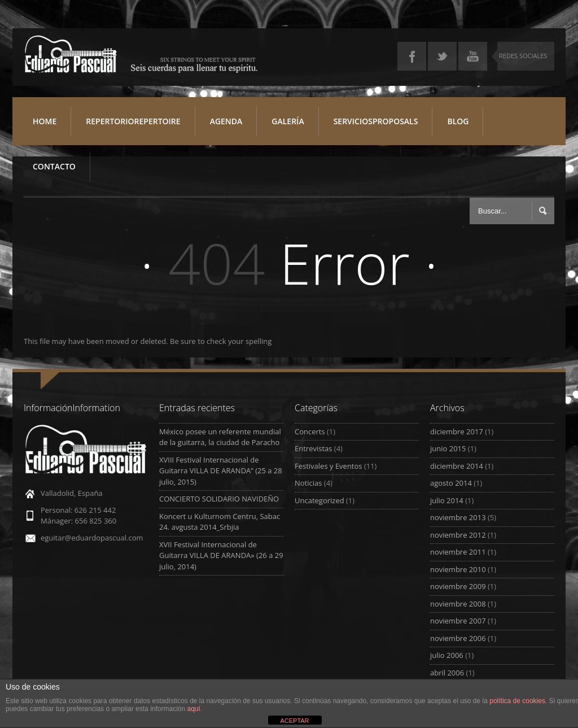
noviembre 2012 (458, 535)
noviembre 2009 (458, 586)
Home (45, 121)
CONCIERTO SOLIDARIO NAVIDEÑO (219, 499)
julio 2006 (447, 655)
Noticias (308, 483)
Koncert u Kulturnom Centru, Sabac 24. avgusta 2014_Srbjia (220, 522)
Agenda (226, 121)
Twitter (442, 56)
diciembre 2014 (457, 466)
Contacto (54, 166)
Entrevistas (313, 448)
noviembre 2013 (458, 517)
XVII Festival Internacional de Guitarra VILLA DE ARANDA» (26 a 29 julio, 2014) (221, 555)
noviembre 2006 (458, 638)
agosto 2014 (451, 483)
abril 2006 (447, 673)
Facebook (412, 56)
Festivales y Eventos (329, 466)
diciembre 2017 (457, 431)
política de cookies (517, 701)
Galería (288, 121)
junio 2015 (448, 448)
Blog (458, 121)
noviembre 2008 (458, 604)
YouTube (473, 56)
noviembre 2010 (458, 569)
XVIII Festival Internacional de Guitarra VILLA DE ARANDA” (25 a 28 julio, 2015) (221, 471)
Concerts (310, 431)
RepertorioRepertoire (137, 126)
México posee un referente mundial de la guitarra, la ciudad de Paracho (220, 437)
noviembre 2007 (458, 621)
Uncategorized (319, 500)
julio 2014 (447, 500)
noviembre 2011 (458, 552)
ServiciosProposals (380, 126)
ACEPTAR (294, 721)
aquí (194, 709)
